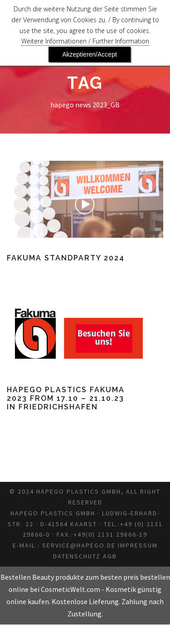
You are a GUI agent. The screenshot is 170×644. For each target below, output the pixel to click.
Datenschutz (100, 576)
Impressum (46, 576)
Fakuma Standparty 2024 (66, 258)
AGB (139, 576)
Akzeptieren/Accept (90, 54)
